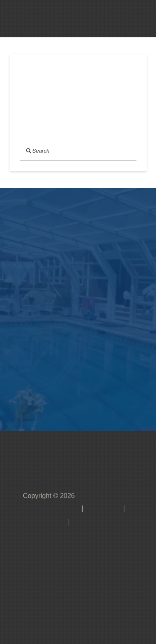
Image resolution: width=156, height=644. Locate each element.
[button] (113, 19)
